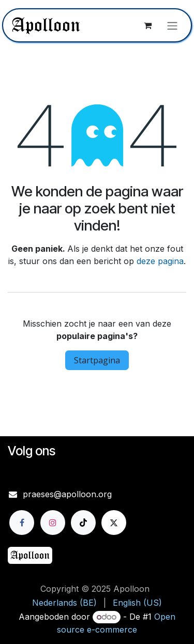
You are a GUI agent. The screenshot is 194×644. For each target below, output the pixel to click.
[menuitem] (64, 603)
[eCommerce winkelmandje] (147, 25)
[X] (114, 523)
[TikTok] (83, 523)
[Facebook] (22, 523)
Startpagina (97, 360)
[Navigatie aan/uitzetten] (172, 25)
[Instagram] (53, 523)
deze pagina (160, 261)
